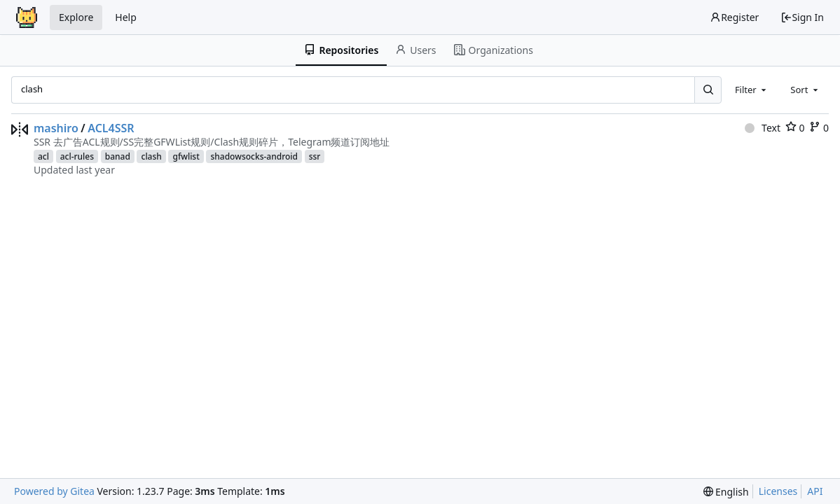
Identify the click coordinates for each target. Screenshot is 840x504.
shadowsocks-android (254, 156)
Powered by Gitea (54, 491)
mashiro (56, 128)
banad (118, 156)
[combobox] (752, 90)
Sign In (802, 17)
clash (151, 156)
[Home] (27, 17)
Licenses (778, 491)
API (815, 491)
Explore (76, 17)
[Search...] (708, 90)
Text (763, 128)
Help (126, 17)
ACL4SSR (111, 128)
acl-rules (77, 156)
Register (734, 17)
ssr (315, 156)
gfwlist (186, 156)
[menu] (726, 492)
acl (43, 156)
